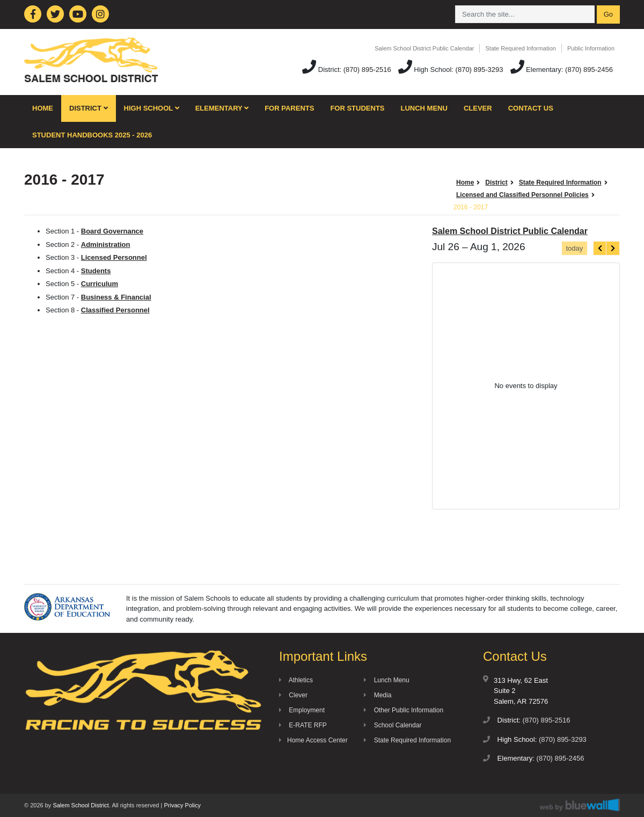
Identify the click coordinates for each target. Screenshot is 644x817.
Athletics (296, 680)
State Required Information (520, 48)
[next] (613, 248)
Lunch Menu (424, 108)
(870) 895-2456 (589, 70)
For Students (357, 108)
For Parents (289, 108)
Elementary (222, 108)
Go (608, 14)
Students (96, 271)
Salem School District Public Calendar (424, 48)
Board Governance (112, 231)
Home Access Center (313, 740)
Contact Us (531, 108)
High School (152, 108)
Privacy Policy (182, 805)
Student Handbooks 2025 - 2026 (92, 135)
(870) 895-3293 (480, 70)
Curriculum (100, 284)
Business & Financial (116, 297)
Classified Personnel (115, 310)
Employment (302, 710)
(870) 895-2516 (367, 70)
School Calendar (393, 725)
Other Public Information (404, 710)
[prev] (600, 248)
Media (378, 695)
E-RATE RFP (303, 725)
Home (43, 108)
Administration (106, 245)
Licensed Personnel (114, 257)
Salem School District (81, 805)
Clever (478, 108)
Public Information (591, 48)
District (89, 108)
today (574, 248)
